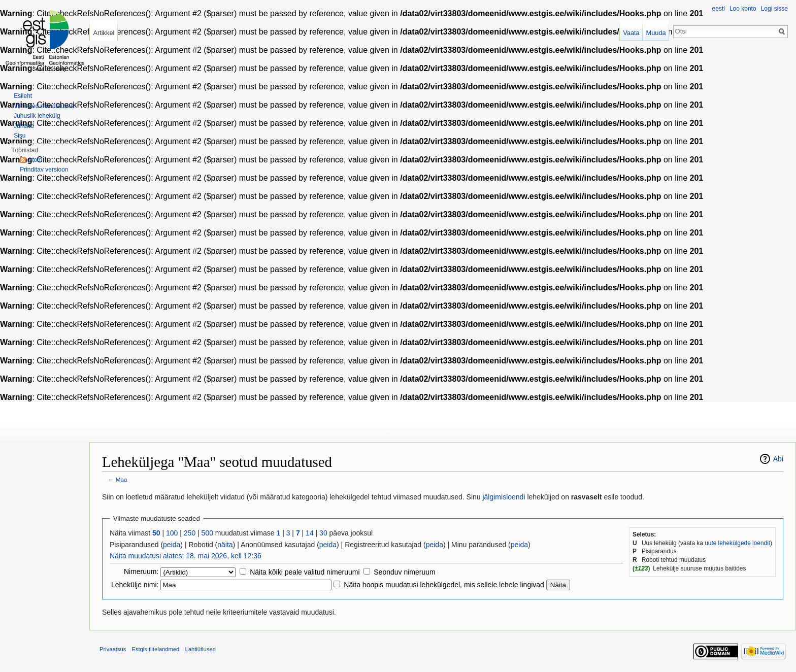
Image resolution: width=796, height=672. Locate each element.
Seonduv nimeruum (404, 572)
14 (310, 533)
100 (172, 533)
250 (190, 533)
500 (207, 533)
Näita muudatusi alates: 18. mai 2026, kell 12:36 (186, 556)
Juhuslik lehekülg (37, 116)
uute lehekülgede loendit (737, 543)
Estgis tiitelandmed (155, 649)
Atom (35, 160)
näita (225, 545)
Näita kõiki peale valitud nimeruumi (305, 572)
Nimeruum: (141, 572)
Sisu (20, 136)
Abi (778, 459)
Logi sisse (774, 9)
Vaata (631, 33)
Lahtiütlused (201, 649)
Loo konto (743, 9)
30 (323, 533)
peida (172, 545)
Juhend (24, 126)
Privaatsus (113, 649)
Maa (122, 479)
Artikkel (104, 33)
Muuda (656, 33)
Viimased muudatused (44, 106)
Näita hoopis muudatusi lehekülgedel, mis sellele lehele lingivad (444, 585)
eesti (719, 9)
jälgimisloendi (504, 497)
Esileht (23, 96)
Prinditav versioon (44, 170)
